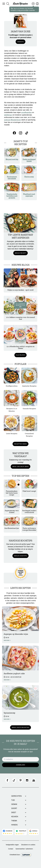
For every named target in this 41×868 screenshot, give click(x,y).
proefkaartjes (27, 112)
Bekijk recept (20, 253)
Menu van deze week (21, 467)
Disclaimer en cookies (28, 845)
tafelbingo (8, 115)
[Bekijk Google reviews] (34, 832)
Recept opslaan (13, 152)
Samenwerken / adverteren (24, 849)
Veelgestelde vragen (12, 845)
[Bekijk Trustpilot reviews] (21, 832)
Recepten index (20, 444)
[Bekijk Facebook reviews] (8, 832)
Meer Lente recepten (20, 727)
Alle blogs (20, 355)
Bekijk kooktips (20, 556)
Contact (11, 849)
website (20, 42)
